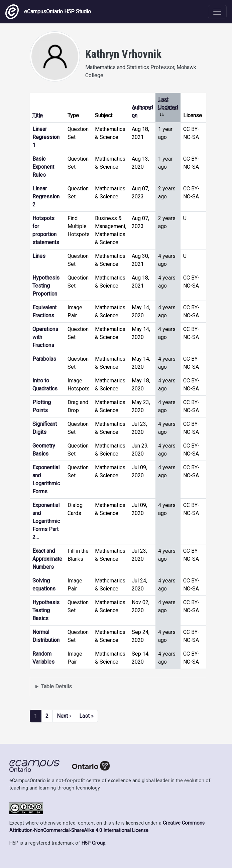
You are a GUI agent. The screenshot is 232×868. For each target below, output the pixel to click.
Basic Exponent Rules (43, 167)
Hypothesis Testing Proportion (46, 286)
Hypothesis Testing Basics (46, 610)
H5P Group (93, 843)
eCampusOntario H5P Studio (48, 12)
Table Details (56, 686)
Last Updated (168, 107)
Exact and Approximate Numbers (47, 559)
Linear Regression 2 (46, 197)
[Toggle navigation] (217, 12)
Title (38, 115)
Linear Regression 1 (46, 137)
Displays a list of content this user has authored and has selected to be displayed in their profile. (126, 687)
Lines (39, 256)
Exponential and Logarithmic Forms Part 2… (46, 521)
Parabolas (44, 359)
